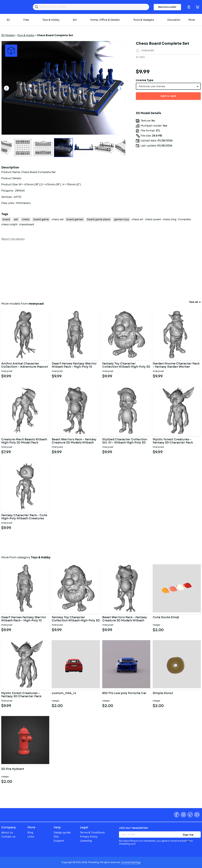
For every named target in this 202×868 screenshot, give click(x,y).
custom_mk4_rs (64, 693)
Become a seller (167, 7)
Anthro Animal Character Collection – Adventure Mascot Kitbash (25, 365)
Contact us (8, 837)
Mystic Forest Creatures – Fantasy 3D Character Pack (173, 441)
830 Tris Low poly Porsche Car (124, 693)
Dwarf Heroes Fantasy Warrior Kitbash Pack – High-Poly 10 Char (74, 365)
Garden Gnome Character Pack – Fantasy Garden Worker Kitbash (176, 365)
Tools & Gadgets (144, 20)
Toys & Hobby (51, 20)
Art (75, 20)
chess (26, 219)
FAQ (56, 837)
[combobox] (168, 86)
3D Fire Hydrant (13, 769)
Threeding (13, 7)
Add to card (168, 96)
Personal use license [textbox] (152, 86)
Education (174, 20)
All (8, 20)
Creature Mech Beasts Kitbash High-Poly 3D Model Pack (24, 441)
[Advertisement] (96, 270)
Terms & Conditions (92, 833)
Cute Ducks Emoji (166, 618)
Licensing (86, 841)
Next (120, 88)
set (16, 219)
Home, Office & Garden (105, 20)
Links (31, 837)
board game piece (99, 219)
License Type (145, 80)
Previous (6, 88)
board (6, 219)
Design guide (62, 833)
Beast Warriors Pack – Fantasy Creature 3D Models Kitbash (74, 441)
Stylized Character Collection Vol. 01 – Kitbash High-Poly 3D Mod (125, 441)
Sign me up (188, 835)
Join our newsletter (134, 828)
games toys (122, 219)
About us (7, 833)
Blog (30, 833)
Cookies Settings (131, 862)
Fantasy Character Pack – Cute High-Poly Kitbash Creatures (24, 517)
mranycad (148, 50)
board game (41, 219)
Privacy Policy (89, 837)
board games (75, 219)
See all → (195, 302)
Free (26, 20)
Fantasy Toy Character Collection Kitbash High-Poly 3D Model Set (126, 365)
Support (59, 841)
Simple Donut (163, 693)
